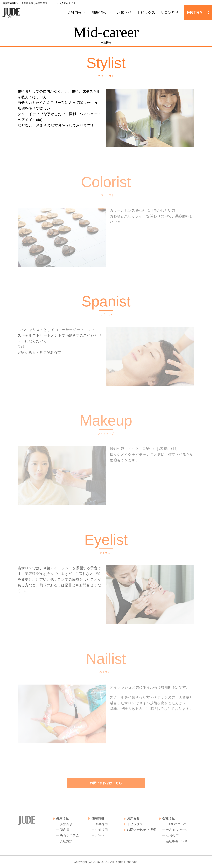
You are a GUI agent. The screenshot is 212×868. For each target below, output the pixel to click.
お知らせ (124, 12)
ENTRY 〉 (199, 13)
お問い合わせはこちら (106, 783)
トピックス (146, 12)
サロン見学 (170, 12)
